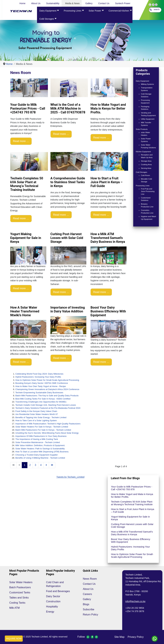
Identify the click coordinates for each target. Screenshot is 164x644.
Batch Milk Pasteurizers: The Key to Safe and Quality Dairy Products (47, 396)
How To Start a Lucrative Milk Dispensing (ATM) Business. (42, 452)
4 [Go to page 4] (41, 465)
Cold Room (145, 175)
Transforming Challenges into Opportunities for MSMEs (41, 402)
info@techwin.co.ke (135, 601)
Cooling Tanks (17, 603)
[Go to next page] (46, 465)
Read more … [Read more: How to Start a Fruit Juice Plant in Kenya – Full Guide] (101, 215)
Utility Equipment (148, 119)
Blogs (86, 604)
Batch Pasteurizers (20, 587)
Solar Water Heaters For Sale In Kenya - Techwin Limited (42, 427)
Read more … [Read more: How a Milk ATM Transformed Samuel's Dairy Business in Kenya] (101, 292)
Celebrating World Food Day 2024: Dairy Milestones (39, 374)
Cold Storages (141, 172)
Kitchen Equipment (143, 152)
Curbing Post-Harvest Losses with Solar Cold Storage (132, 525)
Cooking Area (146, 165)
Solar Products (142, 129)
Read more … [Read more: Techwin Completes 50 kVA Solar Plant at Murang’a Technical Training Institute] (21, 218)
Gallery (87, 599)
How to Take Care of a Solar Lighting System (36, 420)
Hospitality (52, 607)
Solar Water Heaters (21, 582)
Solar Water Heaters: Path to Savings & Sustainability (40, 449)
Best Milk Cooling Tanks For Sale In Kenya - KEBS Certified (43, 399)
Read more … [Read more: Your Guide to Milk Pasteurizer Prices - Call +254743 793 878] (21, 141)
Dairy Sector (53, 596)
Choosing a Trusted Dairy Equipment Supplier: (37, 455)
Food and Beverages (58, 591)
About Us (88, 589)
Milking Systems (147, 84)
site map (119, 637)
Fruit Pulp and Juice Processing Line (148, 192)
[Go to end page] (52, 465)
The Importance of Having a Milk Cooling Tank (37, 439)
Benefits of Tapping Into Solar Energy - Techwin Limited (41, 417)
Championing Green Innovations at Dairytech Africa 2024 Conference (47, 389)
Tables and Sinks (19, 598)
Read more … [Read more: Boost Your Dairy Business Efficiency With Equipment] (101, 362)
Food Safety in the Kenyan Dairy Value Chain (36, 411)
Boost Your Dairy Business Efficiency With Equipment (131, 540)
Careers (87, 594)
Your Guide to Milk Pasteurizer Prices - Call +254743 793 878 (132, 488)
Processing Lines (143, 186)
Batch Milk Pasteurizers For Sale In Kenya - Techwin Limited (43, 430)
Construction (53, 601)
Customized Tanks (20, 592)
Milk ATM (14, 608)
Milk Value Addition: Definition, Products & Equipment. (40, 445)
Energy (50, 612)
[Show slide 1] (84, 54)
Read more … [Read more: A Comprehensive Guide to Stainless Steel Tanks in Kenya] (61, 215)
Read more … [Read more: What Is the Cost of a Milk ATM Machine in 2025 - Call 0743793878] (61, 134)
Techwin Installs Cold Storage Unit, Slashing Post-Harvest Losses (46, 405)
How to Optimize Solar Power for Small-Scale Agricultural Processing (47, 380)
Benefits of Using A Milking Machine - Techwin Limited (40, 458)
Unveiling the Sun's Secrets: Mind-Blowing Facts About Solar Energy (47, 433)
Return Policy (90, 615)
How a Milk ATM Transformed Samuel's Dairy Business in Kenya (132, 533)
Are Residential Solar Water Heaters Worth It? (37, 414)
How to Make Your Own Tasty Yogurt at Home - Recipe (41, 386)
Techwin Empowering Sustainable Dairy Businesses (39, 393)
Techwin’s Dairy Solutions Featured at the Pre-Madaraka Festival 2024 (48, 408)
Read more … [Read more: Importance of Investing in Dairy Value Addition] (61, 358)
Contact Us (89, 584)
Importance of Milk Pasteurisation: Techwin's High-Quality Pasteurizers (48, 424)
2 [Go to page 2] (30, 465)
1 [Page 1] (25, 465)
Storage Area (146, 161)
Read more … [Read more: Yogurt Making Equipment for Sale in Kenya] (21, 288)
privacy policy (136, 637)
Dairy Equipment (142, 81)
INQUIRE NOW (14, 639)
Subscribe (88, 609)
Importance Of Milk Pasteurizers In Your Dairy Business (41, 436)
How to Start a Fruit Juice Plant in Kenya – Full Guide (133, 510)
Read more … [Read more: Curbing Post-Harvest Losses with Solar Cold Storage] (61, 292)
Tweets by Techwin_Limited (70, 477)
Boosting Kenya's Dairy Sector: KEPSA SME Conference (42, 383)
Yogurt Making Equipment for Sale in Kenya (130, 518)
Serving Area (146, 168)
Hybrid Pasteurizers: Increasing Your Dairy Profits (38, 377)
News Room (90, 579)
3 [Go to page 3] (35, 465)
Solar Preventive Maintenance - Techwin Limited (38, 442)
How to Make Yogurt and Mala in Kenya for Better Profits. (132, 495)
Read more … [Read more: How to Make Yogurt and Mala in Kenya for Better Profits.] (101, 138)
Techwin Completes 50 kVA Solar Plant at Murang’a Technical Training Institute (132, 503)
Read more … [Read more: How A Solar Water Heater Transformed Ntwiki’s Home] (21, 362)
